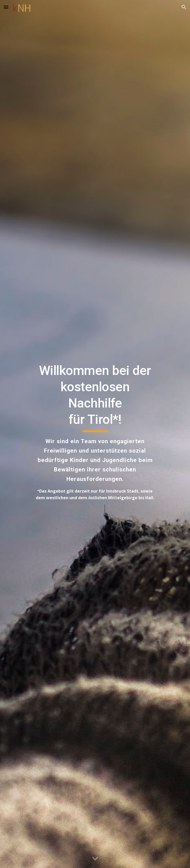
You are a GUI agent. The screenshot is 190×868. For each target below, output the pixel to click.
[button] (6, 7)
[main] (95, 434)
